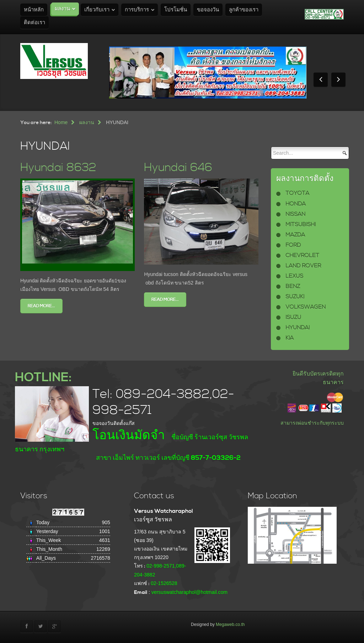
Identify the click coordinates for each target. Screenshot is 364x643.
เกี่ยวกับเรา (97, 10)
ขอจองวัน (208, 10)
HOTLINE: (43, 378)
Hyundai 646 (178, 168)
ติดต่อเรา (34, 23)
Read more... (41, 306)
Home (61, 122)
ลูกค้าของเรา (244, 10)
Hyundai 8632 (58, 168)
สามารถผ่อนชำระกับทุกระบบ (312, 423)
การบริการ (137, 10)
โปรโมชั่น (176, 10)
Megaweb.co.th (230, 625)
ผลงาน (62, 9)
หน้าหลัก (34, 10)
